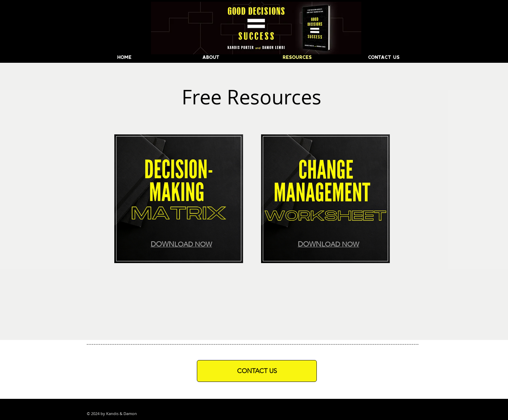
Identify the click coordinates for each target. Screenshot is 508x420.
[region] (179, 200)
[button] (181, 244)
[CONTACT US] (257, 371)
